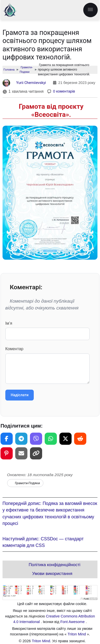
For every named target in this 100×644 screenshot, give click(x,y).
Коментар (48, 365)
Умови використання (52, 574)
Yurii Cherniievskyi (31, 83)
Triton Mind (77, 634)
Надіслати (20, 395)
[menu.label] (90, 10)
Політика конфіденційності (55, 565)
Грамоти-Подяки (28, 483)
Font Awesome (73, 622)
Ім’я (48, 331)
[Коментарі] (61, 92)
